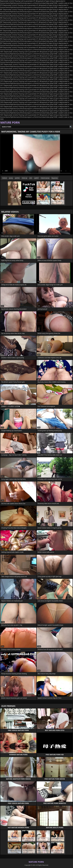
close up (24, 178)
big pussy (55, 178)
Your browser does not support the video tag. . (36, 155)
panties (17, 178)
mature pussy (45, 178)
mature (5, 178)
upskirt (36, 178)
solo (31, 178)
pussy (11, 178)
